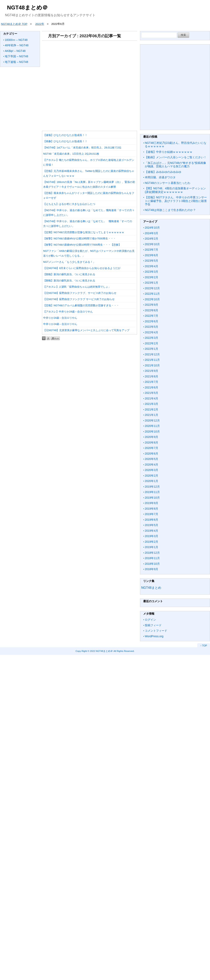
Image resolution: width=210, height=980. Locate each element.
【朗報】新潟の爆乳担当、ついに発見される (69, 274)
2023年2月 (151, 277)
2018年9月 (151, 569)
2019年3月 (151, 536)
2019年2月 (151, 542)
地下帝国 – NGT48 (16, 56)
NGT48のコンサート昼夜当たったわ (167, 183)
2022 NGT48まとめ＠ (101, 651)
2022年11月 (152, 294)
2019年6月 (151, 520)
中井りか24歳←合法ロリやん (60, 318)
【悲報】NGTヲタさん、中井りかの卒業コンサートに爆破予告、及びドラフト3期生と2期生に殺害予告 (176, 201)
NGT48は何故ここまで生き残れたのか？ (170, 210)
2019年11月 (152, 492)
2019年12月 (152, 487)
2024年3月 (151, 233)
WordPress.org (154, 636)
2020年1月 (151, 481)
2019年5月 (151, 525)
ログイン (150, 620)
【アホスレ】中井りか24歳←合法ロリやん (68, 312)
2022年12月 (152, 288)
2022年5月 (151, 327)
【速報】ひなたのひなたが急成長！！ (65, 135)
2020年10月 (152, 432)
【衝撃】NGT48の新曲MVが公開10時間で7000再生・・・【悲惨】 (82, 245)
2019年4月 (151, 531)
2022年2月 (151, 343)
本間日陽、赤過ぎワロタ (160, 177)
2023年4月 (151, 266)
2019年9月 (151, 503)
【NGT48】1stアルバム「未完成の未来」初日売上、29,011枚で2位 (82, 148)
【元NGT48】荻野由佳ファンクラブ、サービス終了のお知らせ (80, 293)
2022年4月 (151, 332)
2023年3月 (151, 272)
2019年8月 (151, 509)
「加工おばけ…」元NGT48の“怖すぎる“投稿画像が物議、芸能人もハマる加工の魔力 (175, 165)
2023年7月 (151, 250)
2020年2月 (151, 476)
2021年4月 (151, 398)
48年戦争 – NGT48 (17, 45)
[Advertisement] (89, 84)
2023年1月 (151, 283)
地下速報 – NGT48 (16, 62)
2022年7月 (151, 316)
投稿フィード (153, 625)
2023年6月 (151, 255)
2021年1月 (151, 415)
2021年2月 (151, 409)
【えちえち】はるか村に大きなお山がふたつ (69, 204)
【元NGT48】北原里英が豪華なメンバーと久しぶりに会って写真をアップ (86, 330)
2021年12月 (152, 354)
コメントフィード (156, 631)
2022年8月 (151, 310)
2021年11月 (152, 360)
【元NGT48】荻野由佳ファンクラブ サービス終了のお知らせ (79, 299)
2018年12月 (152, 553)
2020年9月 (151, 437)
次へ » (55, 338)
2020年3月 (151, 470)
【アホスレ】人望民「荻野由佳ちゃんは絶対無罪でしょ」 (77, 287)
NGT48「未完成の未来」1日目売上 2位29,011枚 (71, 154)
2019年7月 (151, 514)
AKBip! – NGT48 (15, 51)
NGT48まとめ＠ (27, 8)
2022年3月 (151, 338)
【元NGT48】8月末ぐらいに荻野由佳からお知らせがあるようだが (82, 268)
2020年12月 (152, 420)
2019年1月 (151, 547)
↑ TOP (204, 646)
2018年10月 (152, 564)
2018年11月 (152, 558)
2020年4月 (151, 465)
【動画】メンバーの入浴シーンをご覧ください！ (176, 157)
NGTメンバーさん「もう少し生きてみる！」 (69, 262)
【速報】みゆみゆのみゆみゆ (163, 172)
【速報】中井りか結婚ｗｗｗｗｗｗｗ (169, 152)
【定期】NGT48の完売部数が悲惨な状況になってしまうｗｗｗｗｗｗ (84, 232)
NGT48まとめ (151, 588)
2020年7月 (151, 448)
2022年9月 (151, 305)
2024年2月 (151, 239)
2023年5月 (151, 261)
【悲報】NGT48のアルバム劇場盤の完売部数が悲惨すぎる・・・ (81, 305)
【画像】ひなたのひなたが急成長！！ (65, 141)
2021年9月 (151, 371)
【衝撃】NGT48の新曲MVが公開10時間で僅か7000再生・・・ (79, 238)
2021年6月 (151, 387)
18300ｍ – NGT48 (16, 40)
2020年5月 (151, 459)
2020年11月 (152, 426)
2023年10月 (152, 244)
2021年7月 (151, 382)
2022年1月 (151, 349)
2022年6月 (151, 321)
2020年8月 (151, 443)
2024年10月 (152, 228)
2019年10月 (152, 498)
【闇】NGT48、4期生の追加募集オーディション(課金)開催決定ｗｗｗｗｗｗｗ (175, 190)
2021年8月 (151, 376)
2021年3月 (151, 404)
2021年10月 (152, 365)
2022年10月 (152, 299)
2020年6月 (151, 454)
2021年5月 (151, 393)
